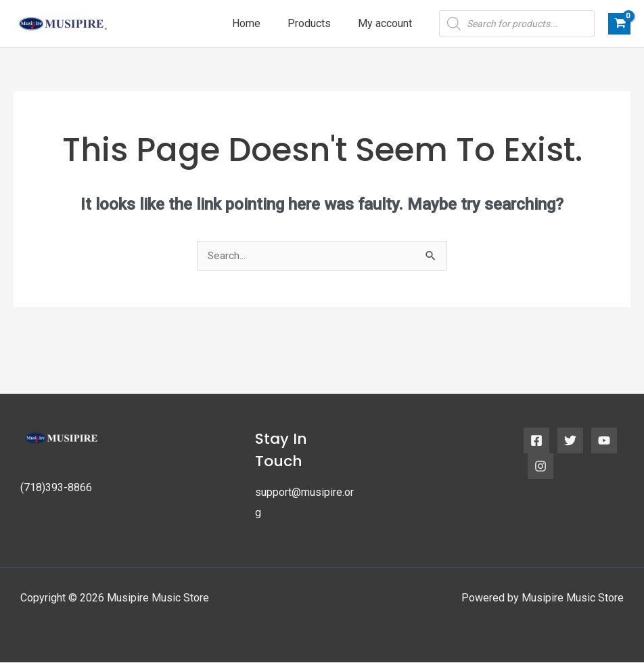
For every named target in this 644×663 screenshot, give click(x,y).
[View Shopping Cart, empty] (619, 24)
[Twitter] (570, 441)
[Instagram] (540, 467)
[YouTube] (604, 441)
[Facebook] (536, 441)
